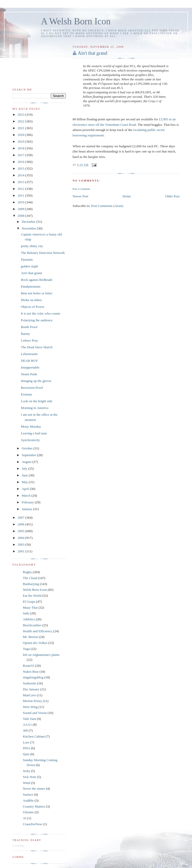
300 (25, 730)
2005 (21, 531)
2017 (21, 155)
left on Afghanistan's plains (41, 655)
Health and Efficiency (38, 631)
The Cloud (30, 578)
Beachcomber (32, 625)
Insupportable (30, 367)
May (25, 482)
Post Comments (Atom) (107, 206)
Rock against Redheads (36, 280)
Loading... (19, 845)
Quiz (26, 754)
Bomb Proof (29, 327)
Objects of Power (32, 307)
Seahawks (30, 683)
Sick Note (30, 777)
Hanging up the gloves (36, 381)
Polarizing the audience (37, 320)
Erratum (26, 394)
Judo (26, 613)
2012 (21, 189)
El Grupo (29, 602)
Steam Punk (29, 374)
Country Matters (34, 806)
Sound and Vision (35, 713)
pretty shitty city (32, 246)
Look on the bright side (36, 401)
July (25, 468)
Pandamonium (30, 286)
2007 (21, 518)
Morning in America (35, 408)
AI (25, 818)
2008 (21, 216)
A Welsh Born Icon (76, 21)
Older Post (172, 196)
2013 (21, 182)
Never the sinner (34, 789)
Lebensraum (29, 354)
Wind (26, 783)
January (28, 509)
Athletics (29, 619)
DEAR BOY (29, 361)
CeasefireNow (32, 824)
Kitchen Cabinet (34, 736)
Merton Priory (32, 701)
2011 (21, 195)
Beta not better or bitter (36, 293)
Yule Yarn (29, 719)
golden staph (29, 266)
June (25, 475)
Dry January (31, 689)
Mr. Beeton (30, 637)
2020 (21, 135)
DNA (26, 748)
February (28, 502)
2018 (21, 148)
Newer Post (80, 196)
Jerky (26, 771)
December (29, 222)
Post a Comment (81, 189)
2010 (21, 202)
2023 (21, 114)
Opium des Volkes (35, 643)
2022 (21, 121)
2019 (21, 141)
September (29, 455)
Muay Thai (30, 607)
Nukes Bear (31, 672)
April (26, 489)
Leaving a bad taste (34, 433)
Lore (26, 742)
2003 (21, 544)
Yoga (26, 649)
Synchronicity (30, 440)
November (29, 228)
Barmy (25, 334)
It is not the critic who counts (40, 313)
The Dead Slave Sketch (37, 347)
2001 (21, 551)
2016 (21, 162)
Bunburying (31, 584)
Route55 (29, 666)
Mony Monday (31, 426)
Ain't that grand (92, 53)
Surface (28, 794)
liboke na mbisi (31, 300)
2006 (21, 524)
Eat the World (32, 596)
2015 (21, 168)
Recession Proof (32, 388)
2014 (21, 175)
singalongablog (33, 677)
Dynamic (27, 259)
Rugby (27, 572)
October (28, 448)
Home (127, 196)
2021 (21, 128)
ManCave (29, 695)
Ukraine (28, 812)
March (27, 495)
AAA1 (27, 724)
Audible (28, 800)
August (27, 462)
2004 (21, 538)
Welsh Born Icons (35, 590)
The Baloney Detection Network (43, 253)
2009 (21, 209)
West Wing (30, 707)
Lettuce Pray (29, 340)
